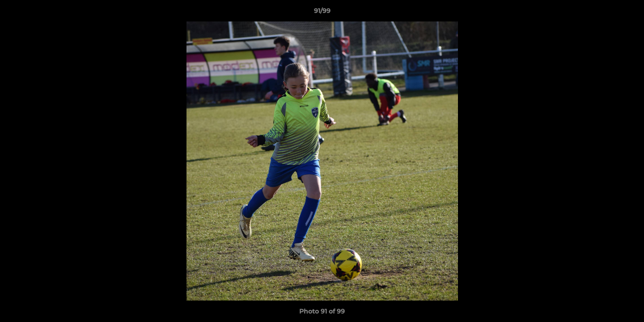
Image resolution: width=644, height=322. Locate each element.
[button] (628, 13)
